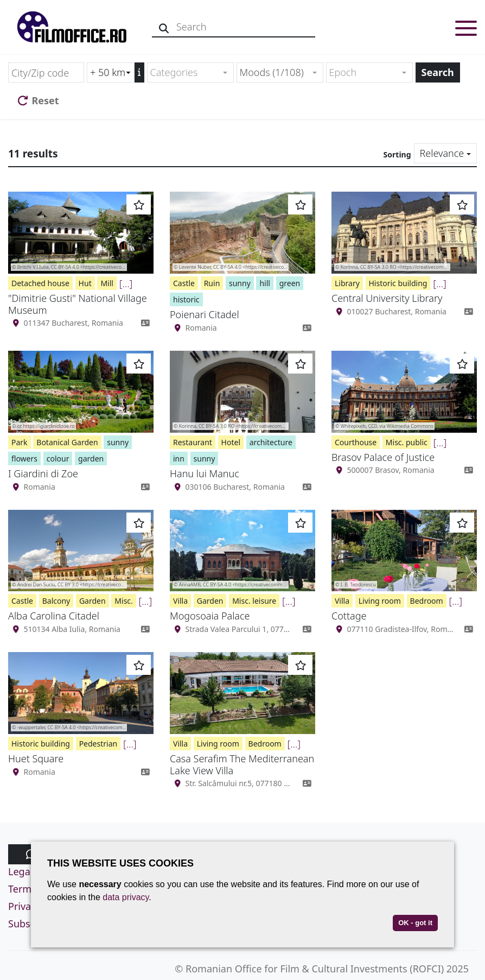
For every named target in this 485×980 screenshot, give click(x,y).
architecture (271, 442)
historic (186, 299)
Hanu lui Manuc (205, 473)
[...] (126, 283)
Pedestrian (98, 744)
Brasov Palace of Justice (383, 457)
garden (91, 459)
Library (347, 283)
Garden (92, 601)
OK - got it (415, 923)
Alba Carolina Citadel (54, 616)
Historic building (398, 283)
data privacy (126, 897)
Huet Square (36, 758)
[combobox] (190, 72)
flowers (24, 459)
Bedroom (427, 601)
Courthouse (356, 442)
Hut (85, 283)
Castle (184, 283)
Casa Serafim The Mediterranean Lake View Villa (242, 764)
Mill (107, 283)
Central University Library (387, 298)
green (290, 283)
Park (20, 442)
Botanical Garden (67, 442)
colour (58, 459)
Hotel (231, 442)
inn (179, 459)
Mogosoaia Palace (210, 616)
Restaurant (193, 442)
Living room (380, 601)
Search (438, 72)
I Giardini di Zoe (43, 473)
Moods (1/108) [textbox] (272, 72)
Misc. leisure (254, 601)
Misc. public (407, 442)
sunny (240, 283)
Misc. (124, 601)
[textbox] (186, 72)
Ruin (212, 283)
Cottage (349, 616)
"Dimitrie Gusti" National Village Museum (78, 304)
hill (265, 283)
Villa (180, 601)
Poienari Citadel (205, 314)
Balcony (56, 601)
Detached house (40, 283)
